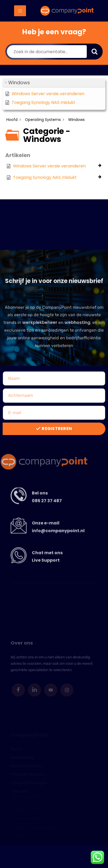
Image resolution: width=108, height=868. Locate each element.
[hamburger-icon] (20, 11)
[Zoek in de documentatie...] (47, 52)
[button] (54, 83)
